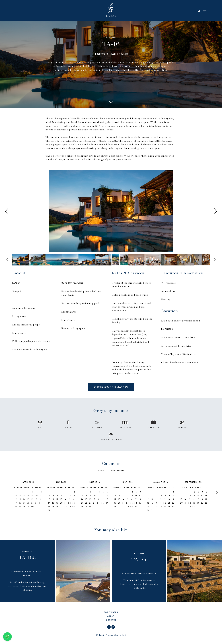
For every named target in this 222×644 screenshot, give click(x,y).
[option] (111, 211)
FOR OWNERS (111, 613)
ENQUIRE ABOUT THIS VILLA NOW (111, 387)
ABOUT (111, 616)
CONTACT (111, 620)
